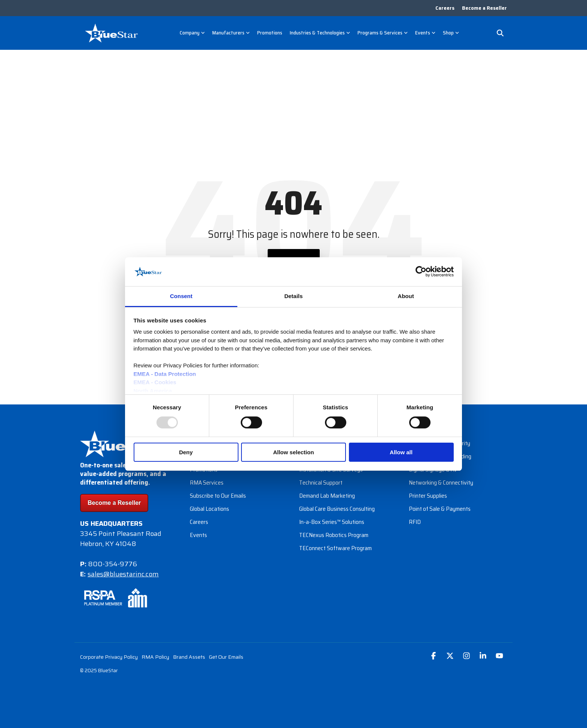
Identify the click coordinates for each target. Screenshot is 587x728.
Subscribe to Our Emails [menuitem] (218, 496)
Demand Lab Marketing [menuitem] (327, 496)
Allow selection (293, 452)
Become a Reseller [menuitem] (484, 8)
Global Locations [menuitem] (209, 509)
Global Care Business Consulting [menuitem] (337, 509)
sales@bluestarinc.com (123, 574)
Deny (186, 452)
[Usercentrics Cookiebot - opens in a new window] (421, 272)
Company (192, 33)
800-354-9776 (112, 564)
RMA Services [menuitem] (207, 483)
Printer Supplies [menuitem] (428, 496)
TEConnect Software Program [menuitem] (335, 548)
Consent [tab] (181, 296)
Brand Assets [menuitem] (189, 657)
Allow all (401, 452)
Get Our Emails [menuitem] (226, 657)
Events (425, 33)
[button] (434, 656)
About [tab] (406, 296)
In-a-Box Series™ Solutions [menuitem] (332, 522)
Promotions (270, 33)
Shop (451, 33)
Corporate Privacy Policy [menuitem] (109, 657)
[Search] (500, 33)
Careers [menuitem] (445, 8)
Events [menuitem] (198, 535)
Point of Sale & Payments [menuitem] (440, 509)
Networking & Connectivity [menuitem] (441, 483)
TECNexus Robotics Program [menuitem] (334, 535)
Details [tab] (293, 296)
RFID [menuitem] (415, 522)
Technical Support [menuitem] (321, 483)
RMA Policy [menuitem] (155, 657)
